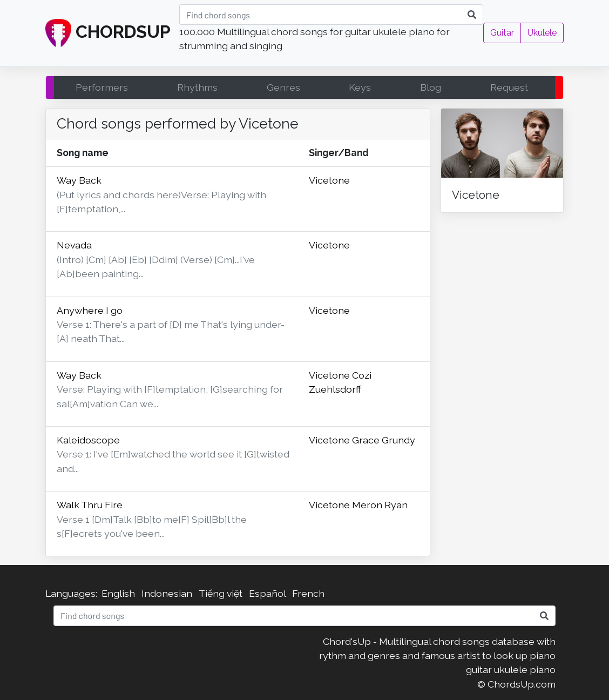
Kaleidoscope (88, 440)
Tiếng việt (221, 593)
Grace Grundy (384, 440)
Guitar (502, 33)
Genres (283, 87)
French (308, 593)
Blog (431, 87)
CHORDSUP (108, 33)
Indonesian (167, 593)
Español (267, 593)
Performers (102, 87)
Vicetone (329, 180)
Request (509, 87)
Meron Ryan (380, 505)
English (118, 593)
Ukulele (542, 33)
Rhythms (197, 87)
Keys (360, 87)
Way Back (79, 180)
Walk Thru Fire (90, 505)
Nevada (74, 245)
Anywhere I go (90, 310)
